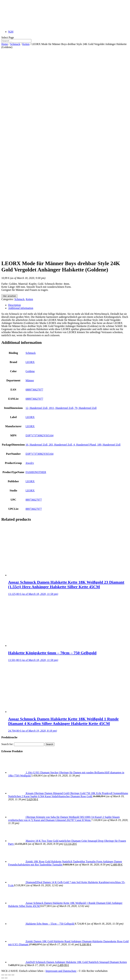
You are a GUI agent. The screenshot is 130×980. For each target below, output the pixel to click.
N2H (11, 32)
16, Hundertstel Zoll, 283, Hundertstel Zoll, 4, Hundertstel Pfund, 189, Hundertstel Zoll (73, 445)
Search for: (7, 744)
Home (5, 44)
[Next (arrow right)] (6, 978)
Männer (30, 380)
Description (14, 305)
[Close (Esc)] (3, 975)
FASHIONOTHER (36, 472)
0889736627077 (34, 390)
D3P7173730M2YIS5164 (39, 435)
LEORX (30, 362)
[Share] (6, 975)
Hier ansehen (9, 296)
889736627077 (34, 500)
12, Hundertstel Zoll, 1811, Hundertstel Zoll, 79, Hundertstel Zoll (61, 408)
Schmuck (15, 44)
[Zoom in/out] (13, 975)
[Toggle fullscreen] (9, 975)
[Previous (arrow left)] (3, 978)
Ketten (26, 44)
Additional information (21, 308)
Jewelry (30, 463)
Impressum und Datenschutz (61, 971)
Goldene (30, 371)
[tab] (68, 305)
